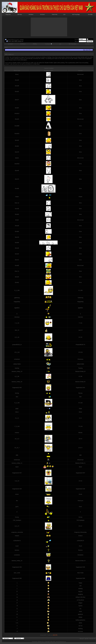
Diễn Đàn (20, 14)
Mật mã (77, 41)
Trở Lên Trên (92, 638)
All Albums (23, 44)
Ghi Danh (42, 14)
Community (48, 44)
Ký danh (77, 39)
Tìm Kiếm (90, 14)
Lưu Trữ (86, 638)
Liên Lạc (82, 638)
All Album (31, 14)
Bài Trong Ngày (76, 14)
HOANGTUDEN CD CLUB (13, 40)
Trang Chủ (8, 14)
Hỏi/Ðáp (22, 40)
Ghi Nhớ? (90, 39)
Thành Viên (55, 14)
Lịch (64, 14)
